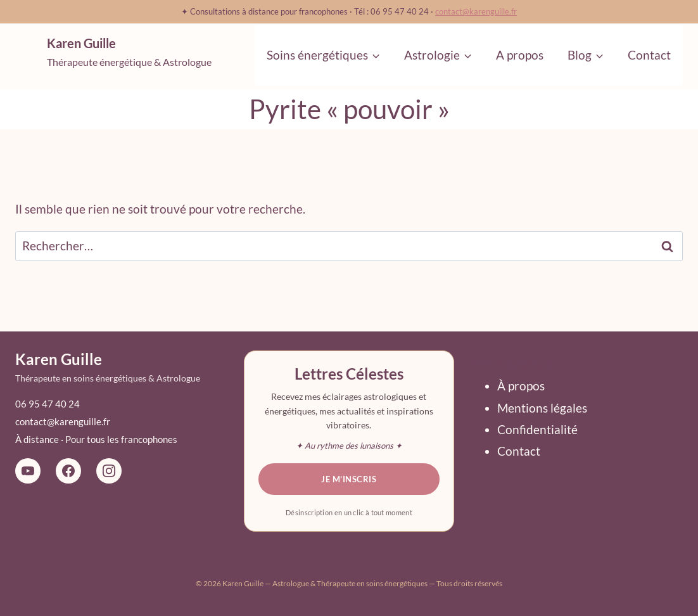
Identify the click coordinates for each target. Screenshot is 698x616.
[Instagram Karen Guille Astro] (109, 471)
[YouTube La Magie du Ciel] (28, 471)
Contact (649, 55)
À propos (521, 386)
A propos (520, 55)
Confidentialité (537, 429)
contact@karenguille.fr (476, 11)
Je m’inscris (349, 479)
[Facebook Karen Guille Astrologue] (68, 471)
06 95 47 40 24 (48, 404)
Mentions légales (542, 408)
